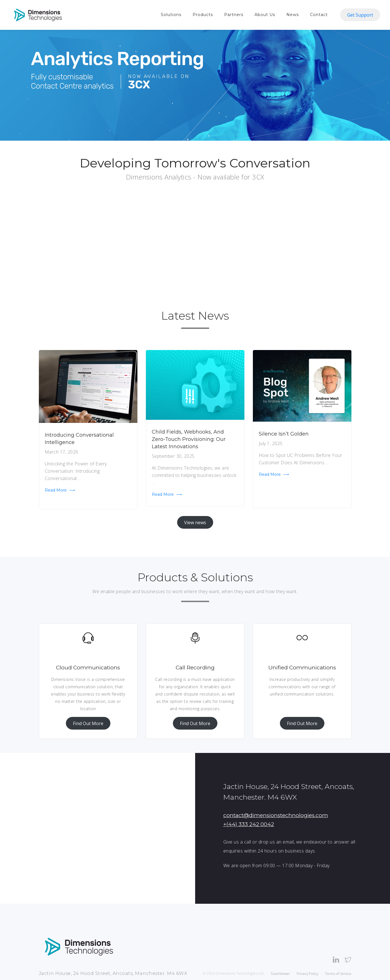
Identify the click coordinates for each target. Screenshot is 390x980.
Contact (319, 15)
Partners (234, 15)
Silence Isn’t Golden (284, 434)
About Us (265, 15)
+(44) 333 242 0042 (249, 824)
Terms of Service (338, 974)
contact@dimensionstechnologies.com (276, 815)
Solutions (171, 15)
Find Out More (88, 723)
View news (195, 522)
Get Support (360, 15)
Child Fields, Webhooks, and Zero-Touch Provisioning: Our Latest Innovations (189, 439)
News (293, 15)
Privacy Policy (307, 974)
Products (203, 15)
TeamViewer (280, 974)
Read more (60, 490)
